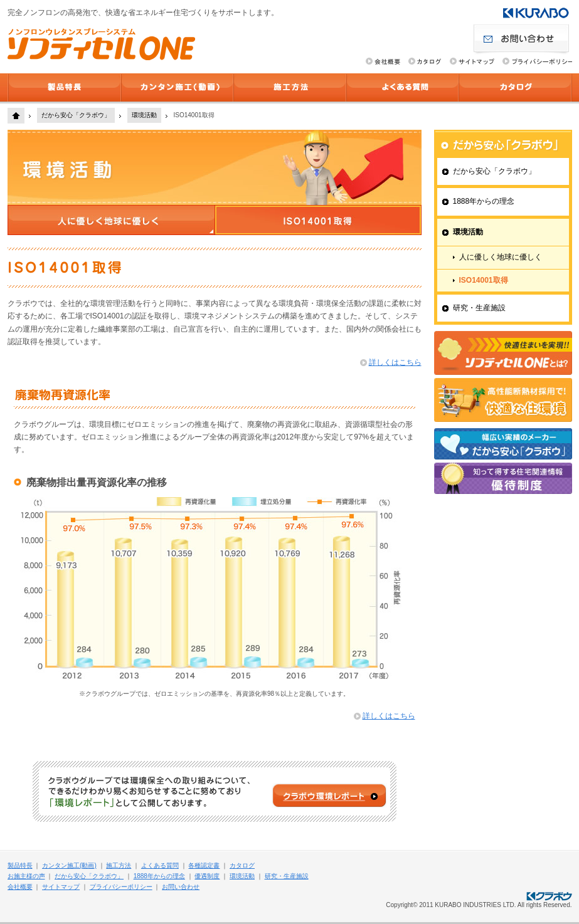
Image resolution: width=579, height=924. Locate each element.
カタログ (515, 87)
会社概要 (20, 887)
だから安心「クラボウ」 (76, 115)
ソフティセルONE (102, 44)
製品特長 (64, 87)
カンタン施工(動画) (177, 87)
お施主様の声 (26, 876)
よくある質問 (402, 87)
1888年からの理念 (484, 201)
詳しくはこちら (395, 362)
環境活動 (144, 115)
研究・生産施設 (479, 308)
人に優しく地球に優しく (501, 257)
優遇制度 (207, 876)
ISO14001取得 (484, 280)
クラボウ (536, 13)
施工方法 (290, 87)
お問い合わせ (523, 40)
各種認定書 (204, 865)
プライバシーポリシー (121, 887)
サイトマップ (61, 887)
